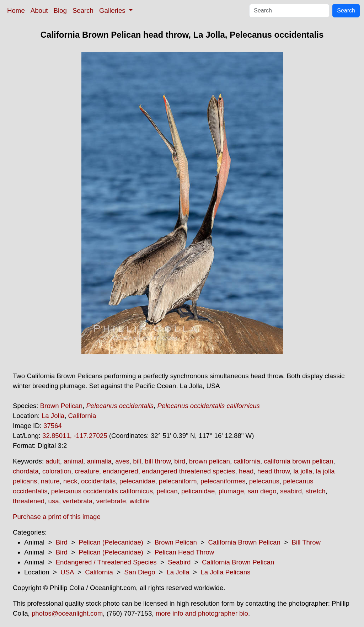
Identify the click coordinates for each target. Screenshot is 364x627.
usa (54, 501)
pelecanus (264, 481)
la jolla (303, 471)
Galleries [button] (113, 10)
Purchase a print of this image (57, 517)
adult (53, 461)
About (39, 10)
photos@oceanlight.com (67, 613)
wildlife (140, 501)
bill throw (158, 461)
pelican (167, 491)
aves (122, 461)
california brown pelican (298, 461)
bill (137, 461)
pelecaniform (178, 481)
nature (50, 481)
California (82, 416)
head (246, 471)
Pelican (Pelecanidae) (111, 542)
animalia (99, 461)
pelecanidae (137, 481)
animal (73, 461)
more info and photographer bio (202, 613)
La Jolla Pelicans (225, 572)
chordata (26, 471)
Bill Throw (306, 542)
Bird (62, 542)
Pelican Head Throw (184, 552)
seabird (291, 491)
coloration (57, 471)
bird (180, 461)
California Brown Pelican (244, 542)
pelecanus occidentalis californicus (102, 491)
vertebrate (111, 501)
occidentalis (98, 481)
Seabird (179, 562)
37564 (53, 426)
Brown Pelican (61, 406)
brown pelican (210, 461)
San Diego (140, 572)
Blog (60, 10)
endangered (121, 471)
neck (70, 481)
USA (67, 572)
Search (83, 10)
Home (16, 10)
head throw (274, 471)
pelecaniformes (223, 481)
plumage (231, 491)
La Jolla (53, 416)
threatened (29, 501)
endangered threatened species (188, 471)
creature (87, 471)
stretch (316, 491)
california (247, 461)
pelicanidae (198, 491)
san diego (262, 491)
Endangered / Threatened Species (106, 562)
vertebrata (77, 501)
